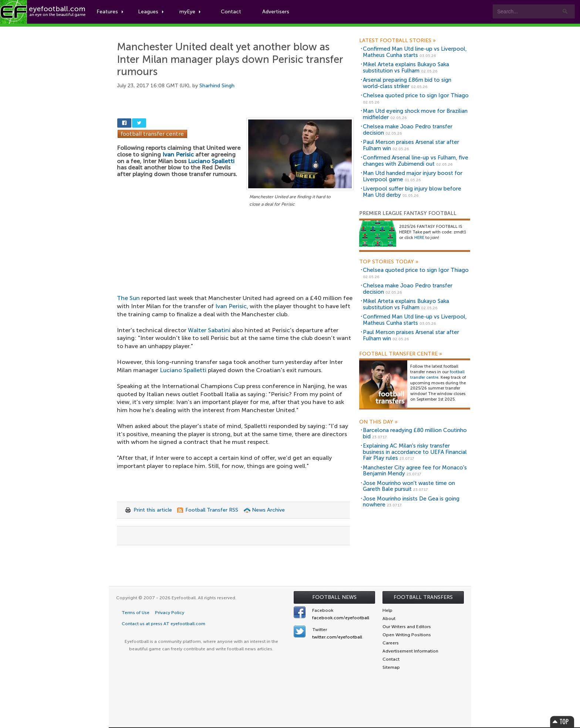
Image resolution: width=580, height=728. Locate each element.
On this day (378, 422)
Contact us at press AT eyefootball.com (163, 624)
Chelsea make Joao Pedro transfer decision (408, 130)
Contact (231, 12)
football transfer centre (437, 375)
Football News (334, 597)
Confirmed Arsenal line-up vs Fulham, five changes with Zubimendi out (416, 161)
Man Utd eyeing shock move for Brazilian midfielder (415, 114)
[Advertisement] (235, 263)
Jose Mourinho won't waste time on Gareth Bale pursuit (409, 486)
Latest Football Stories (397, 41)
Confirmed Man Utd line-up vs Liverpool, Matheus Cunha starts (415, 52)
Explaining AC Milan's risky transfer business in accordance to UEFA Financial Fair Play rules (415, 452)
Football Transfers (423, 597)
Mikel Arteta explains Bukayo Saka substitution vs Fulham (406, 68)
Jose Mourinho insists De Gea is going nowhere (411, 502)
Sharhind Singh (217, 86)
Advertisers (276, 12)
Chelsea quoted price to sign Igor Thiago (416, 95)
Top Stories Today (389, 262)
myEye (190, 12)
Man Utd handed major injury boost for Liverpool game (413, 176)
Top (562, 722)
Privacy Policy (170, 613)
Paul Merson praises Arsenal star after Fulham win (411, 145)
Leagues (151, 12)
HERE (419, 238)
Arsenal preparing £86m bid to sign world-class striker (407, 83)
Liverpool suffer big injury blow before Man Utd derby (412, 192)
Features (110, 12)
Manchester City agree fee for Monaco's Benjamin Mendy (415, 471)
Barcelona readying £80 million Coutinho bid (415, 433)
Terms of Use (136, 613)
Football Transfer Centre (401, 354)
